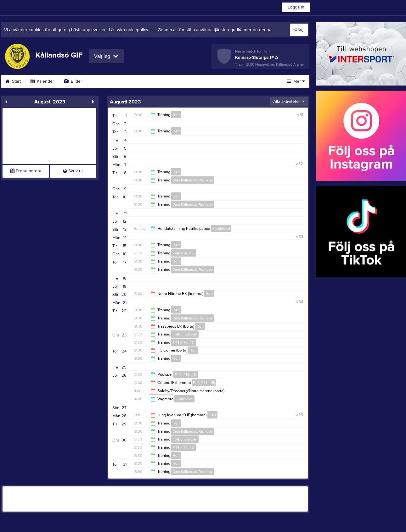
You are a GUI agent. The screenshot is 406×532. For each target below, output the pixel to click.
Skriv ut (73, 171)
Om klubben (204, 81)
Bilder (73, 81)
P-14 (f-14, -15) (183, 253)
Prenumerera (26, 171)
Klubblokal (221, 229)
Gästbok (131, 81)
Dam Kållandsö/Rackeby (193, 180)
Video (101, 81)
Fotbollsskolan (185, 334)
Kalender (42, 81)
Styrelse (239, 81)
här (152, 30)
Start (13, 81)
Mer (296, 81)
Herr (176, 115)
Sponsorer (166, 81)
